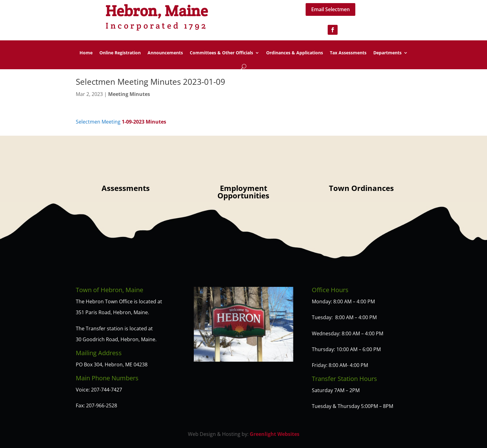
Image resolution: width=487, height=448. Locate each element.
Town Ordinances (361, 188)
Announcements (165, 53)
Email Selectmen (330, 9)
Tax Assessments (348, 53)
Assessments (126, 188)
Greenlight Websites (275, 434)
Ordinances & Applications (295, 53)
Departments (387, 53)
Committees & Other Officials (221, 53)
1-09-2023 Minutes (144, 122)
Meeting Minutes (129, 94)
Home (86, 53)
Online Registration (120, 53)
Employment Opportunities (243, 192)
